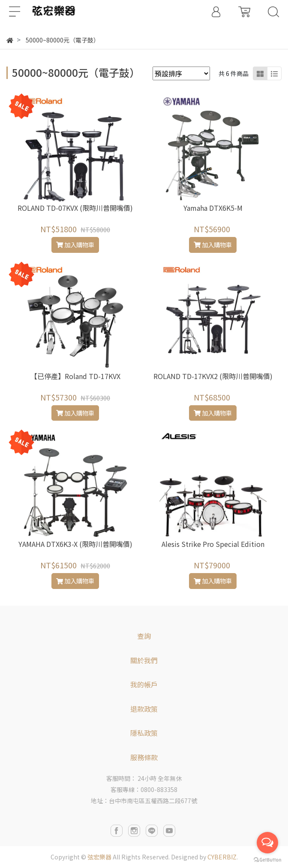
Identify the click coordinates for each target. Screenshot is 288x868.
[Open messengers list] (267, 843)
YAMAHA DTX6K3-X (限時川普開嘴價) (75, 544)
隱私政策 (144, 733)
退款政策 (144, 709)
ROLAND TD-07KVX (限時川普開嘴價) (75, 208)
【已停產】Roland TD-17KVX (75, 376)
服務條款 (144, 757)
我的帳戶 (144, 684)
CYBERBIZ (222, 857)
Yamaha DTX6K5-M (213, 208)
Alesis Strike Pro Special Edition (213, 544)
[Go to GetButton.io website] (267, 859)
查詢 (144, 636)
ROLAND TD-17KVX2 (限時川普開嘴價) (213, 376)
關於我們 (144, 660)
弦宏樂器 (99, 857)
